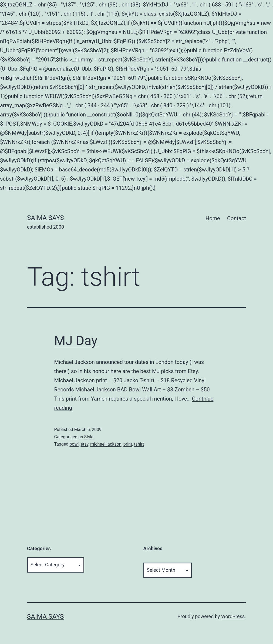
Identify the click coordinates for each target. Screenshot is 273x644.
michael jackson (106, 444)
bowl (74, 444)
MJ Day (76, 341)
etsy (84, 444)
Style (89, 437)
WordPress (233, 616)
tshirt (139, 444)
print (128, 444)
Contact (237, 218)
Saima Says (45, 218)
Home (213, 218)
